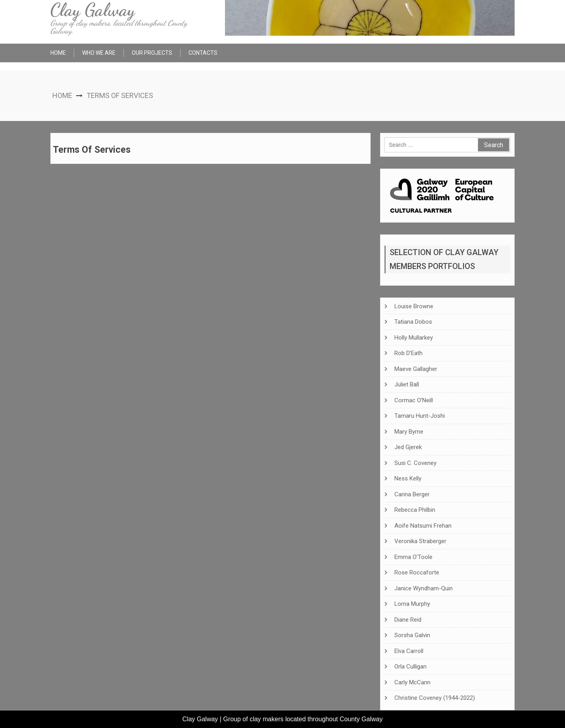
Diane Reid (408, 620)
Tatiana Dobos (413, 322)
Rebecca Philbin (415, 510)
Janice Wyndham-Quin (424, 588)
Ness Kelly (408, 478)
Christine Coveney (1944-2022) (435, 698)
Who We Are (99, 53)
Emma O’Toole (413, 557)
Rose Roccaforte (417, 572)
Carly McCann (412, 682)
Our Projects (152, 53)
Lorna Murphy (412, 604)
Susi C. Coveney (415, 463)
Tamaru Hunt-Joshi (420, 416)
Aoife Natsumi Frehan (423, 526)
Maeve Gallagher (416, 369)
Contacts (203, 53)
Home (58, 53)
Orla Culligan (410, 667)
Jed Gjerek (408, 447)
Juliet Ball (407, 384)
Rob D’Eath (408, 353)
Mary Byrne (409, 432)
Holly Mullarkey (414, 338)
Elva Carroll (409, 651)
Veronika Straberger (420, 541)
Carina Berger (412, 494)
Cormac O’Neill (414, 400)
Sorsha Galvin (412, 635)
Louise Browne (414, 306)
